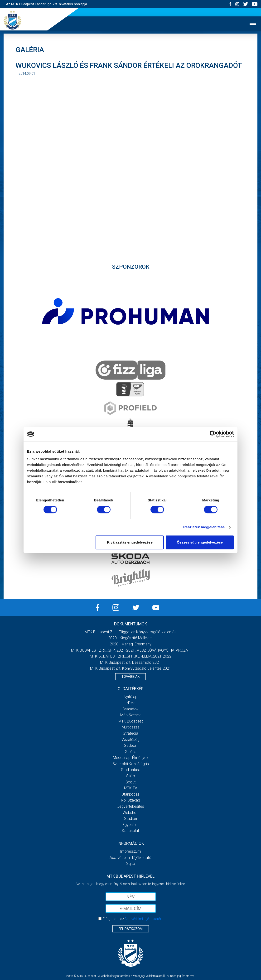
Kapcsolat (130, 831)
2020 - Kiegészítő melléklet (130, 638)
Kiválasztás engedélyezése (130, 542)
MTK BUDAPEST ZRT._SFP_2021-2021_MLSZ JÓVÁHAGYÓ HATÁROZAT (130, 650)
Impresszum (130, 851)
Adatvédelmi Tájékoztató (130, 858)
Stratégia (130, 733)
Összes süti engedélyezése (200, 542)
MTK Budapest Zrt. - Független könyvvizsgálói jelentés (130, 632)
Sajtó (131, 776)
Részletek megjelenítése (204, 527)
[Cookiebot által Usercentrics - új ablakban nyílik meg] (213, 434)
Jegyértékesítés (131, 806)
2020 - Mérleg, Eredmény (131, 644)
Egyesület (130, 825)
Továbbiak (130, 677)
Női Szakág (130, 800)
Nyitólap (130, 697)
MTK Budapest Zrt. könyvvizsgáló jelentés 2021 (131, 668)
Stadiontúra (131, 770)
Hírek (131, 703)
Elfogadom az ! (133, 919)
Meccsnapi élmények (131, 758)
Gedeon (130, 745)
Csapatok (130, 709)
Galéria (131, 752)
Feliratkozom (131, 929)
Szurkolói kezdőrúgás (131, 764)
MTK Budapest (131, 721)
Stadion (130, 819)
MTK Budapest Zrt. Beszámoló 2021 (130, 662)
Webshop (131, 813)
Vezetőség (130, 740)
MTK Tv (131, 788)
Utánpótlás (130, 794)
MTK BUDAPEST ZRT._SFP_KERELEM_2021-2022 (131, 656)
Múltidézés (131, 727)
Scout (130, 782)
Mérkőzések (130, 715)
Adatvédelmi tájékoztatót (143, 919)
